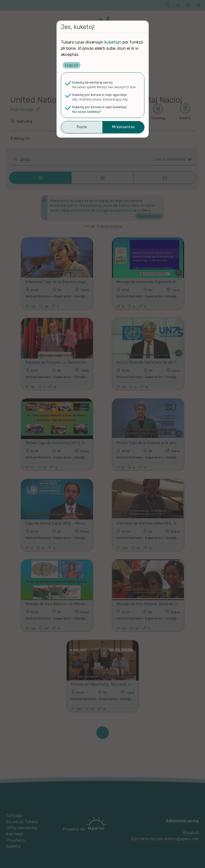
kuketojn (113, 42)
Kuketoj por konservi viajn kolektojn (100, 107)
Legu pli (72, 65)
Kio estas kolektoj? (87, 112)
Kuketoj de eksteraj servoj (92, 82)
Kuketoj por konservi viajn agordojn (100, 95)
